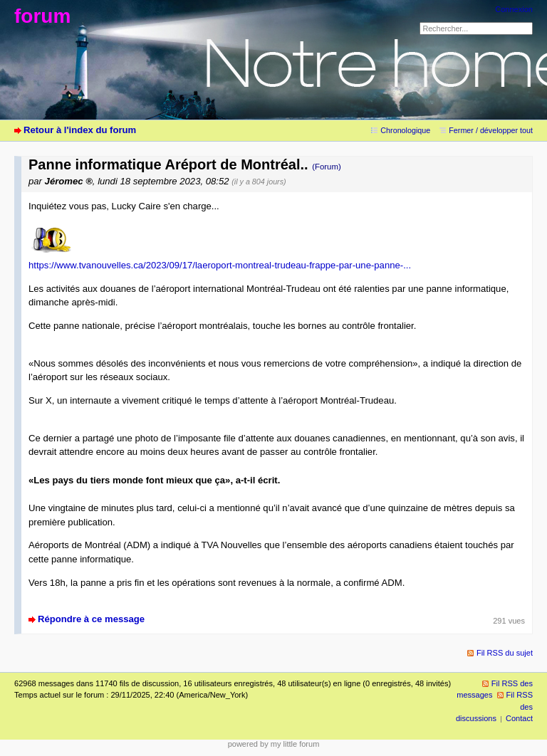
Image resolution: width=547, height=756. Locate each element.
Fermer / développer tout (491, 130)
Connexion (514, 9)
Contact (519, 718)
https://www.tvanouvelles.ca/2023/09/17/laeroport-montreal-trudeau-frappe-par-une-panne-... (220, 265)
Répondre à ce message (91, 619)
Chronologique (405, 130)
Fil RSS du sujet (505, 653)
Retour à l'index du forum (80, 130)
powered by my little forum (274, 744)
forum (42, 16)
